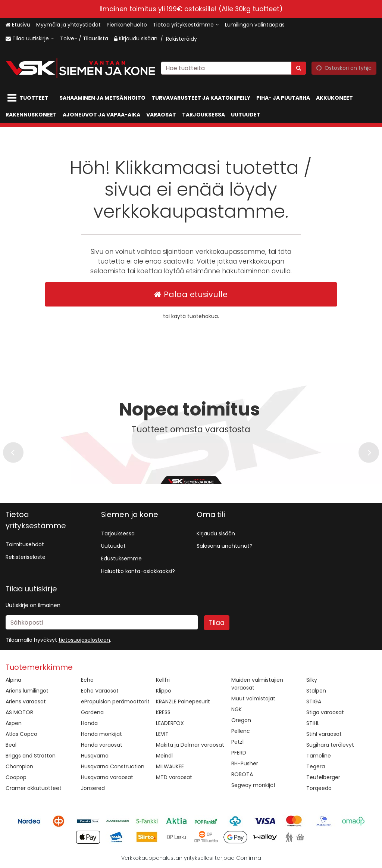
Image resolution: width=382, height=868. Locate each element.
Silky (312, 680)
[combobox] (233, 68)
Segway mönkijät (253, 785)
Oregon (241, 720)
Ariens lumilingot (27, 691)
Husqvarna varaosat (107, 777)
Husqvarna (95, 756)
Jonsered (93, 788)
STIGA (314, 701)
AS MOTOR (19, 712)
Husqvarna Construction (113, 766)
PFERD (239, 753)
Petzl (237, 742)
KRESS (163, 712)
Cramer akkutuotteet (34, 788)
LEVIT (162, 734)
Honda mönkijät (101, 734)
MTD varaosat (174, 777)
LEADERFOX (170, 723)
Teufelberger (323, 777)
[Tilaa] (217, 623)
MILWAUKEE (170, 766)
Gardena (92, 712)
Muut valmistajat (253, 699)
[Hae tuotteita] (233, 68)
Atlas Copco (21, 734)
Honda (89, 723)
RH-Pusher (245, 763)
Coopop (16, 777)
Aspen (14, 723)
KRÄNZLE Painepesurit (183, 701)
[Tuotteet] (29, 98)
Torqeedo (319, 788)
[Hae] (299, 68)
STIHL (313, 723)
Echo (87, 680)
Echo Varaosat (100, 691)
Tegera (316, 766)
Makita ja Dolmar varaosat (190, 745)
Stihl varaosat (324, 734)
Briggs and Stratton (31, 756)
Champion (19, 766)
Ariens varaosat (26, 701)
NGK (237, 709)
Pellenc (241, 731)
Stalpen (316, 691)
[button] (84, 640)
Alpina (13, 680)
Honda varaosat (102, 745)
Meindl (164, 756)
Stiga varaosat (325, 712)
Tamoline (319, 756)
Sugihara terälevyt (330, 745)
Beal (11, 745)
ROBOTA (242, 774)
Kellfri (163, 680)
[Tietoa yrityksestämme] (186, 25)
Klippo (164, 691)
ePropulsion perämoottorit (115, 701)
